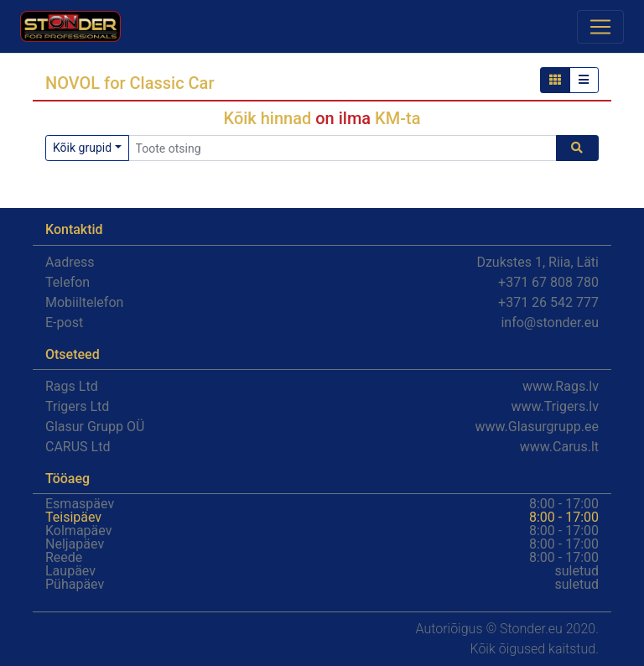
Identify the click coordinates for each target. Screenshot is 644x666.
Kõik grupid (82, 148)
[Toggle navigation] (600, 27)
